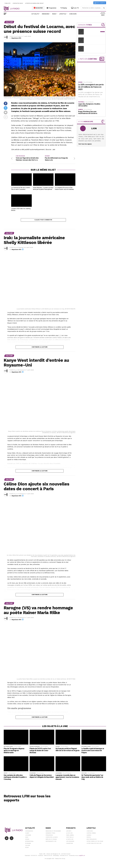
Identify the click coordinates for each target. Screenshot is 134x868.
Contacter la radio (52, 838)
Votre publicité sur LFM (94, 844)
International (29, 842)
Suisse (27, 840)
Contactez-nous (18, 3)
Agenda (89, 836)
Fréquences (49, 836)
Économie (28, 844)
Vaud (27, 838)
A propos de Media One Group (34, 3)
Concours (73, 14)
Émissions (46, 14)
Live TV (75, 8)
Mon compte (100, 3)
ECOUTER (38, 8)
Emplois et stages (51, 840)
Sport (27, 848)
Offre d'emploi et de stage (95, 842)
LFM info (69, 832)
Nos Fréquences (92, 840)
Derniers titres (50, 834)
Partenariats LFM (51, 842)
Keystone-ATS (16, 38)
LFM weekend (70, 842)
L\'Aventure (70, 844)
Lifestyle (63, 14)
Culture (28, 846)
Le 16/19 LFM (70, 840)
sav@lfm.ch (82, 857)
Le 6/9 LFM (69, 834)
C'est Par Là (70, 838)
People (89, 838)
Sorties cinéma (91, 834)
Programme (52, 8)
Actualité (35, 14)
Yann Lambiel (70, 836)
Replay (64, 8)
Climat (27, 834)
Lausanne (28, 836)
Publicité (8, 3)
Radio (54, 14)
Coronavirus (29, 832)
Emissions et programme (53, 832)
